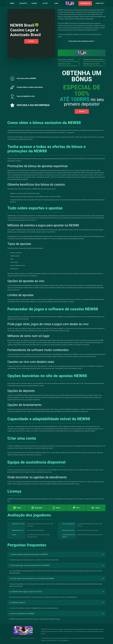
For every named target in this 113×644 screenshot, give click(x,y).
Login (56, 3)
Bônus (12, 3)
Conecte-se (99, 3)
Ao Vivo (45, 3)
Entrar (31, 41)
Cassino (34, 3)
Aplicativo (23, 3)
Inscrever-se (85, 3)
